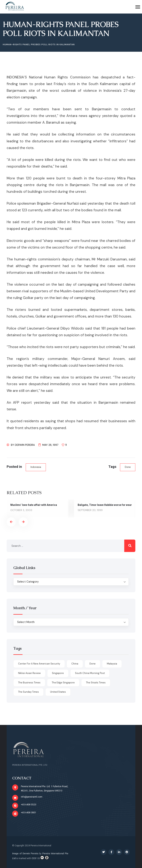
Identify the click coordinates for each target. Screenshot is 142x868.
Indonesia (36, 467)
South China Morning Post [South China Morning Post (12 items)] (90, 673)
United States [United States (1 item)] (58, 692)
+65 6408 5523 (29, 805)
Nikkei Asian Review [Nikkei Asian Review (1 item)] (29, 673)
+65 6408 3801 (29, 813)
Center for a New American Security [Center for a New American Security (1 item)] (39, 664)
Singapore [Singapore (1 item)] (58, 673)
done (128, 467)
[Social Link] (104, 852)
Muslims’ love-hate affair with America (34, 505)
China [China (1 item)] (75, 664)
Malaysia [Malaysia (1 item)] (112, 664)
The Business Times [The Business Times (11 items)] (29, 683)
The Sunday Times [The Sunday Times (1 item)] (28, 692)
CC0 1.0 (40, 858)
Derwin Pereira (25, 445)
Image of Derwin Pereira (25, 854)
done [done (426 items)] (93, 664)
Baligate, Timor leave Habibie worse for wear (105, 505)
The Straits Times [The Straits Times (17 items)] (96, 683)
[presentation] (11, 522)
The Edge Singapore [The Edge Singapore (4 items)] (63, 683)
